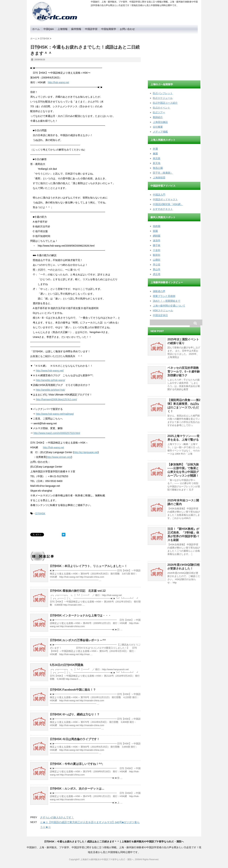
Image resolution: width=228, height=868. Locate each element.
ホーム (36, 29)
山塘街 (157, 260)
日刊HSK (40, 513)
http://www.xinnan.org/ (59, 457)
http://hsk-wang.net (58, 82)
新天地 (157, 163)
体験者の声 (159, 291)
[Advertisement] (175, 56)
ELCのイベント (161, 108)
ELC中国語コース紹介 (165, 103)
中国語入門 (159, 195)
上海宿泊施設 (160, 122)
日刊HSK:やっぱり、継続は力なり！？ (75, 714)
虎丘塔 (157, 274)
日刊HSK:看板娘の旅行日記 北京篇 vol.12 (78, 591)
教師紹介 (158, 117)
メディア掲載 (160, 132)
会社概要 (158, 127)
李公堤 (157, 265)
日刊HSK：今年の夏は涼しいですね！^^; (76, 764)
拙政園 (157, 226)
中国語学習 (91, 29)
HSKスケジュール (163, 310)
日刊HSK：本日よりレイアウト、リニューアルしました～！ (89, 566)
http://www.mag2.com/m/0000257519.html (57, 433)
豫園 (155, 154)
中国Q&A (49, 29)
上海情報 (63, 29)
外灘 (155, 149)
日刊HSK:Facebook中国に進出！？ (73, 690)
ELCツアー (159, 112)
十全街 (157, 250)
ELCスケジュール (163, 98)
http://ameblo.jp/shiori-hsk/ (50, 390)
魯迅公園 (158, 168)
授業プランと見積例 (164, 296)
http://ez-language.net (86, 452)
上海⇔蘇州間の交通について (169, 306)
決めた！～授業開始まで (167, 301)
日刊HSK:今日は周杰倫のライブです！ (75, 739)
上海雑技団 (159, 178)
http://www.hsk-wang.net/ (50, 371)
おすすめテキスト (163, 209)
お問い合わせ (127, 29)
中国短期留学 (109, 29)
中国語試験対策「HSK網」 (168, 204)
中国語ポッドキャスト (165, 199)
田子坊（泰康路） (163, 173)
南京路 (157, 158)
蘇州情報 (76, 29)
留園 (155, 231)
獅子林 (157, 245)
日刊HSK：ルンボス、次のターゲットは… (77, 789)
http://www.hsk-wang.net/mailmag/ (55, 414)
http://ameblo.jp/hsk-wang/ (50, 380)
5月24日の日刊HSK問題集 (67, 665)
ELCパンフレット (163, 93)
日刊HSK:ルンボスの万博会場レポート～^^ (78, 640)
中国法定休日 (160, 315)
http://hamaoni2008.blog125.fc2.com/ (56, 399)
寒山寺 (157, 269)
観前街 (157, 255)
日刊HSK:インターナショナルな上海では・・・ (80, 615)
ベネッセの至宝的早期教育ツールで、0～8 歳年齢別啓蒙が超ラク (184, 372)
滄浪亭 (157, 241)
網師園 (157, 236)
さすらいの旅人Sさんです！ (57, 817)
